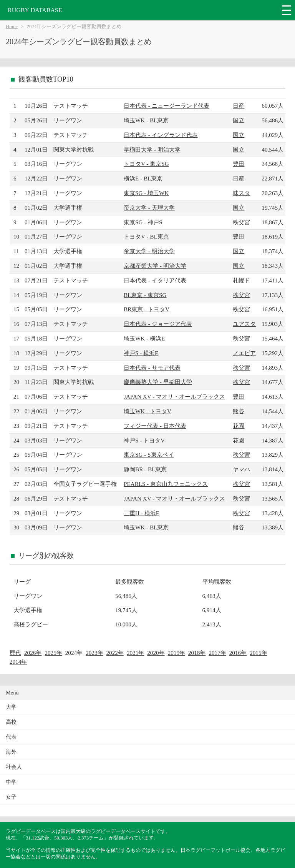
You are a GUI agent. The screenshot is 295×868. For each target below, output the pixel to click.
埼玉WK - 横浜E (144, 338)
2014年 (18, 662)
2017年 (217, 653)
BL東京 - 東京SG (145, 295)
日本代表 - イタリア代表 (155, 280)
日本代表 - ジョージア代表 (158, 324)
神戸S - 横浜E (141, 353)
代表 (11, 737)
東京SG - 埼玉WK (146, 193)
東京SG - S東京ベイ (149, 455)
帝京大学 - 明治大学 (149, 251)
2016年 (238, 653)
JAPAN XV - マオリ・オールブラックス (174, 396)
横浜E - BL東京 (143, 178)
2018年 (197, 653)
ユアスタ (244, 324)
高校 (11, 722)
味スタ (241, 193)
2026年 (33, 653)
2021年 (135, 653)
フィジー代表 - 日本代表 (155, 426)
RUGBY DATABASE (35, 10)
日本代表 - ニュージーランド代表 (167, 106)
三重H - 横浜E (142, 513)
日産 (239, 106)
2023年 (94, 653)
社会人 (14, 767)
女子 (11, 797)
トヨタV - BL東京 (146, 236)
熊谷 (239, 411)
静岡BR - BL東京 (145, 469)
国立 (239, 120)
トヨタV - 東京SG (146, 164)
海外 (11, 752)
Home (12, 27)
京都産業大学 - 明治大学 (155, 266)
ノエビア (244, 353)
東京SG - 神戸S (143, 222)
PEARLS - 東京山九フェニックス (166, 484)
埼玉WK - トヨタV (147, 411)
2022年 (115, 653)
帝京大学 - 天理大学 (149, 208)
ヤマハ (241, 469)
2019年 (177, 653)
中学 (11, 782)
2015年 (258, 653)
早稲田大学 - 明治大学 (152, 149)
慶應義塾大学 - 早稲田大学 (158, 382)
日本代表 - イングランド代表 (161, 135)
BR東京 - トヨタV (147, 309)
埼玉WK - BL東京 (146, 120)
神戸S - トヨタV (144, 440)
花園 (239, 426)
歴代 (15, 653)
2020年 (156, 653)
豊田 (239, 164)
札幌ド (241, 280)
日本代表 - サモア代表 (152, 368)
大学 (11, 707)
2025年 (53, 653)
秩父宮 (241, 222)
